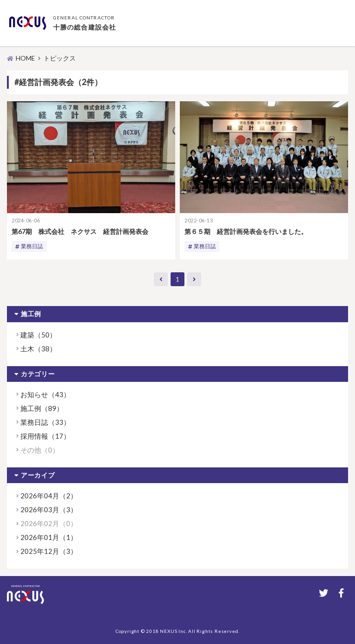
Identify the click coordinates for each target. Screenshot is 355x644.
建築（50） (38, 335)
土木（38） (38, 349)
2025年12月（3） (49, 551)
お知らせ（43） (45, 394)
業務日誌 (32, 246)
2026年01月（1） (49, 537)
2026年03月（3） (49, 509)
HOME (25, 58)
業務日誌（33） (45, 422)
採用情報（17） (45, 436)
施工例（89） (42, 408)
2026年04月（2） (49, 496)
